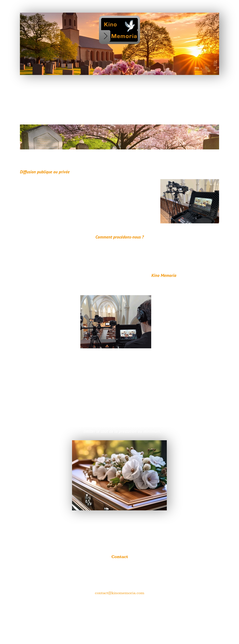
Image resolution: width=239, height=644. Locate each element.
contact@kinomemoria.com (120, 593)
